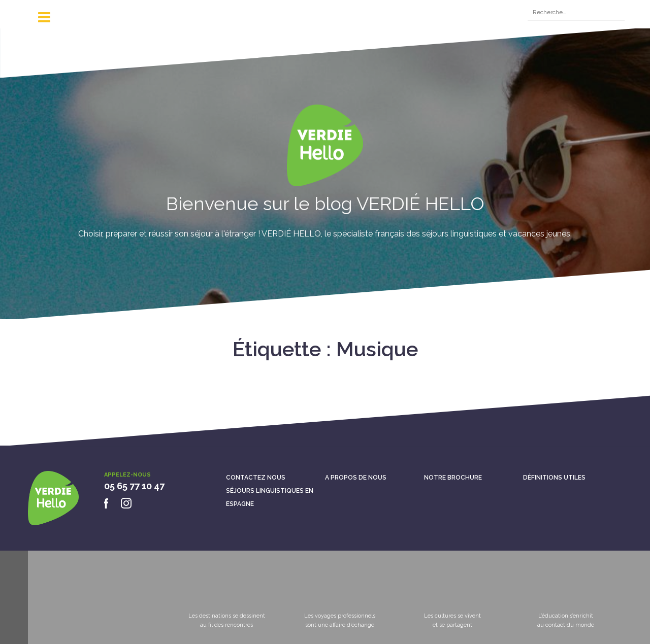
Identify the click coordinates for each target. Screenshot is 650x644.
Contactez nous (256, 478)
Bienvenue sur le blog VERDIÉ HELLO (325, 204)
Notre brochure (453, 478)
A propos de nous (356, 478)
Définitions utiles (554, 478)
